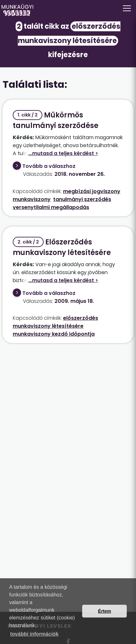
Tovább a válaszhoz (49, 166)
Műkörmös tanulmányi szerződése (56, 120)
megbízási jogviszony (92, 191)
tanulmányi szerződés (82, 199)
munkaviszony (32, 199)
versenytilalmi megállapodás (51, 207)
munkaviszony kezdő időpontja (54, 334)
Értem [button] (105, 611)
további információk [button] (34, 634)
